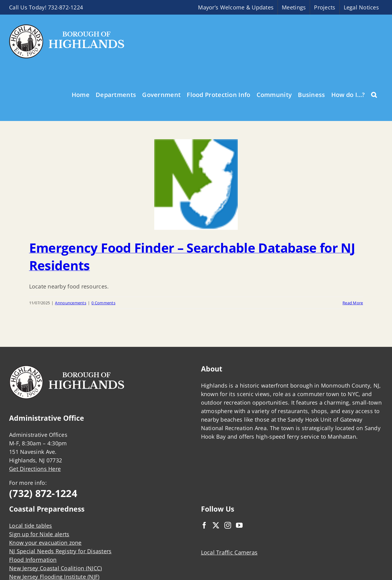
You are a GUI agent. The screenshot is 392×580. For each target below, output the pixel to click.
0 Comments (103, 303)
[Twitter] (216, 525)
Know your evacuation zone (45, 543)
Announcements (71, 303)
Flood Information (33, 560)
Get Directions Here (35, 469)
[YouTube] (239, 525)
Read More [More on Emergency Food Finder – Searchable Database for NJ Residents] (353, 303)
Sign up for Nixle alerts (39, 534)
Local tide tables (31, 526)
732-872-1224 (65, 7)
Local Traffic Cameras (229, 552)
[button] (374, 94)
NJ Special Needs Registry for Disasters (60, 551)
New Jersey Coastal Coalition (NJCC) (55, 568)
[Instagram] (228, 525)
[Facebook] (204, 525)
